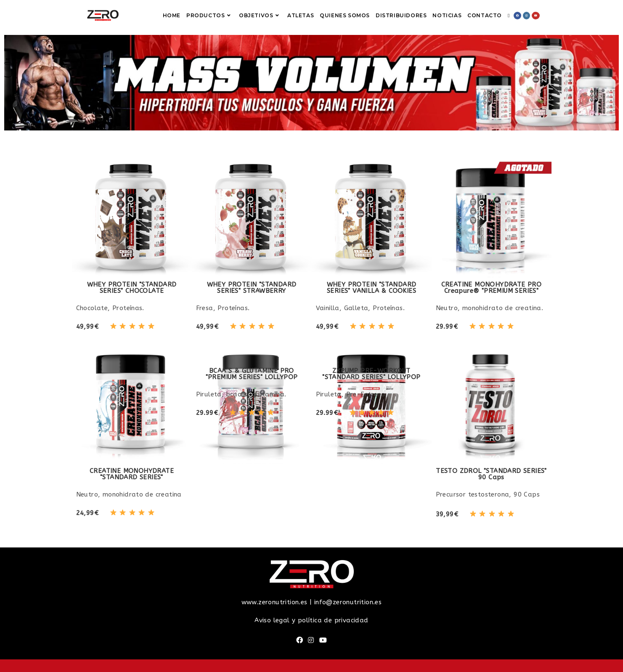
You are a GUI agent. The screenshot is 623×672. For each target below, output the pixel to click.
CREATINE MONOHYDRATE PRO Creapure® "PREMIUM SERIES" (492, 288)
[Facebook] (300, 641)
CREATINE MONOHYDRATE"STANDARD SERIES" (132, 474)
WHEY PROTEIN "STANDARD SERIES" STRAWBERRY (252, 288)
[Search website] (509, 15)
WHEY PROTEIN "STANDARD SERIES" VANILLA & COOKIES (372, 288)
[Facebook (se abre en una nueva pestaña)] (517, 16)
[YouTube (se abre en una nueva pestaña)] (536, 16)
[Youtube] (323, 641)
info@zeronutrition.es (348, 602)
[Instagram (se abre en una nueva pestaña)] (526, 16)
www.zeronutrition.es (274, 602)
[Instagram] (311, 641)
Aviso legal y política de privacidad (311, 620)
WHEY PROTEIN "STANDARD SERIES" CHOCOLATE (132, 288)
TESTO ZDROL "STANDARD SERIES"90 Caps (491, 474)
